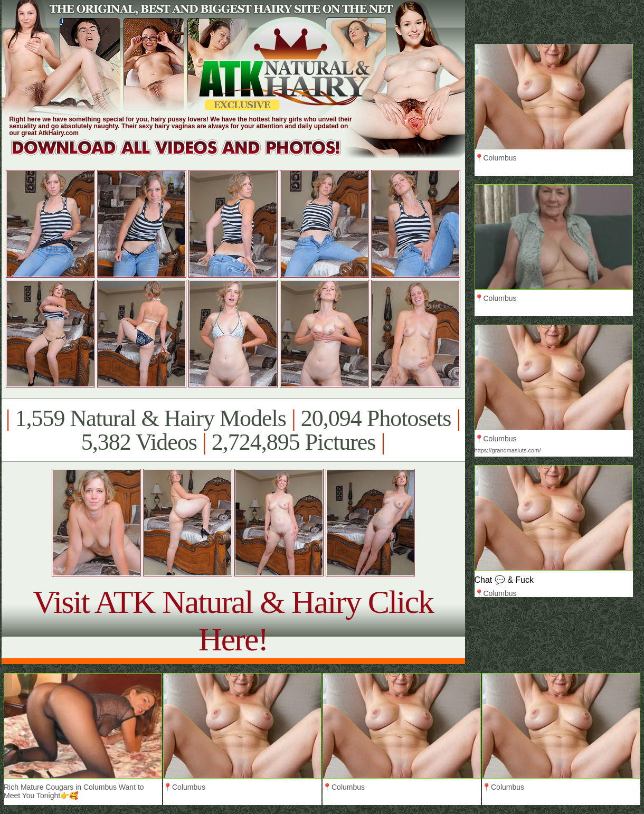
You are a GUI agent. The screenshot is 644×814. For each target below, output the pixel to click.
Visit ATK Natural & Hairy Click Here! (233, 621)
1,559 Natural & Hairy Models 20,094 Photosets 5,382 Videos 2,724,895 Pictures (233, 430)
